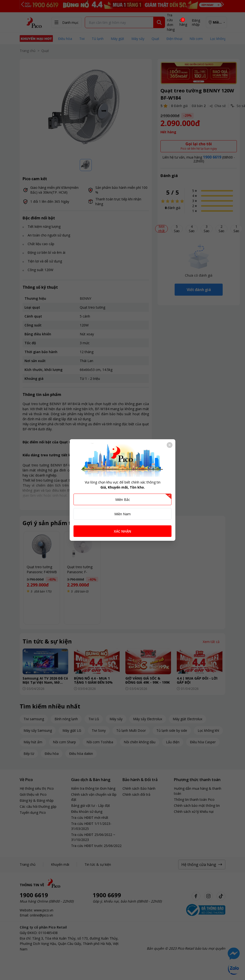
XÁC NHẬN (122, 531)
